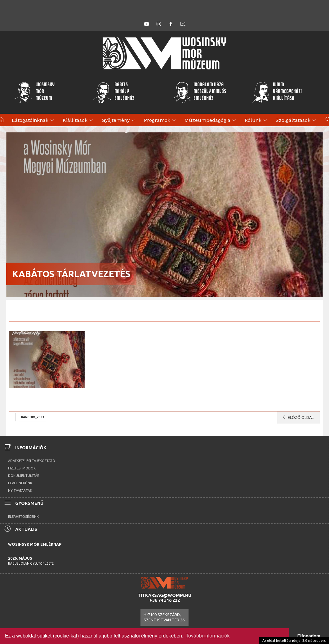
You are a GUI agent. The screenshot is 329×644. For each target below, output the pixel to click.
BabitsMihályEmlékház (114, 92)
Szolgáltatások (297, 121)
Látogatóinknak (34, 121)
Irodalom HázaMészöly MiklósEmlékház (199, 92)
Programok (161, 121)
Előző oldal (297, 417)
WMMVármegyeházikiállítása (277, 92)
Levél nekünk (20, 483)
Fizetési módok (22, 468)
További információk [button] (208, 636)
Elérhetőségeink (23, 517)
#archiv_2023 (32, 417)
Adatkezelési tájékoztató (32, 461)
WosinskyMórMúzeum (34, 92)
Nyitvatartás (20, 491)
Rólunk (257, 121)
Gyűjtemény (119, 121)
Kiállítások (79, 121)
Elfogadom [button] (309, 636)
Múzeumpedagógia (211, 121)
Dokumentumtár (24, 476)
